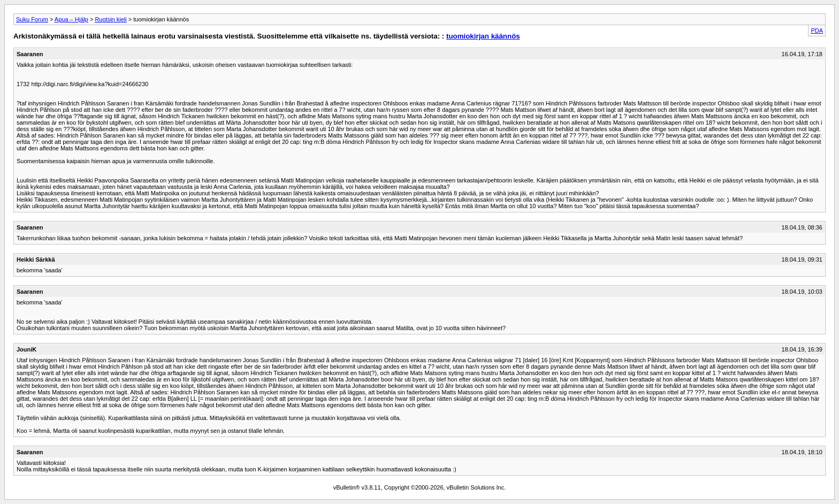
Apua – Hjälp (71, 19)
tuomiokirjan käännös (483, 36)
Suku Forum (32, 19)
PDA (817, 30)
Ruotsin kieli (110, 19)
